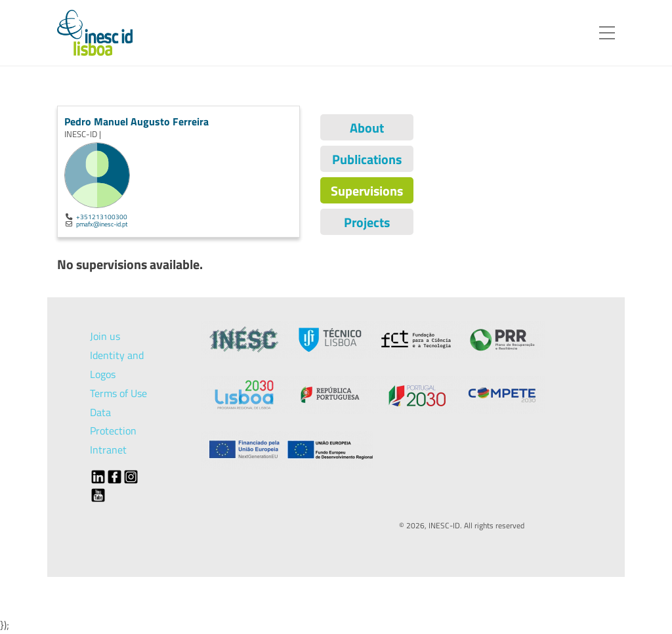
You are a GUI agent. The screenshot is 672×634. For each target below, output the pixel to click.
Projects (367, 222)
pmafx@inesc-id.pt (102, 224)
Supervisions (367, 191)
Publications (367, 159)
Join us (105, 336)
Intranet (108, 450)
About (367, 128)
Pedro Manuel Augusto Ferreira (136, 121)
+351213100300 (102, 217)
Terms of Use (118, 393)
